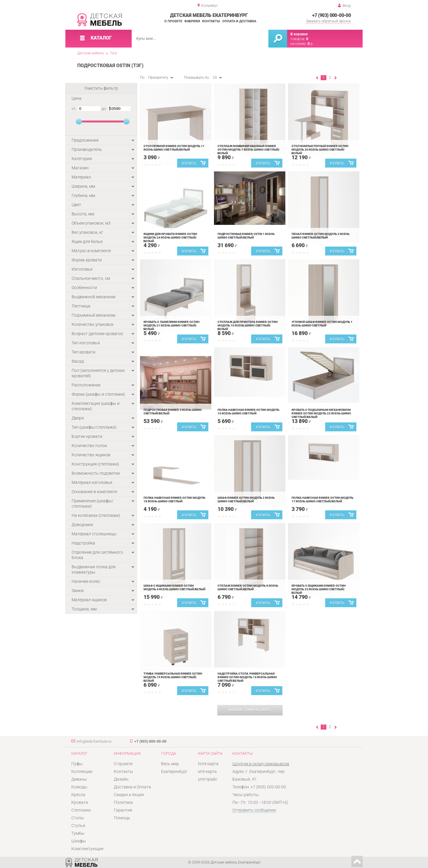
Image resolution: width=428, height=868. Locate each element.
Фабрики (192, 21)
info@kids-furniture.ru (94, 741)
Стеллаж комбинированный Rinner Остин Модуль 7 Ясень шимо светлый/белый (249, 150)
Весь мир (170, 764)
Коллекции (82, 771)
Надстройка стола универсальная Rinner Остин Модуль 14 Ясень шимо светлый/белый (247, 677)
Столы (78, 818)
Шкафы (79, 841)
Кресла (78, 795)
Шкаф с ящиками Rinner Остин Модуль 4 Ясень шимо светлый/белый (174, 587)
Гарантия (123, 810)
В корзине (299, 34)
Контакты (211, 21)
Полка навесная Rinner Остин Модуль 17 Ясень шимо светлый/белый (322, 500)
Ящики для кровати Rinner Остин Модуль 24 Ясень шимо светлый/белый (170, 237)
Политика (123, 802)
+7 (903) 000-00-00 (331, 15)
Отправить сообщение (254, 810)
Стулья (78, 826)
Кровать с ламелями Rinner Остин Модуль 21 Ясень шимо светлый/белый (171, 325)
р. (311, 44)
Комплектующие (87, 849)
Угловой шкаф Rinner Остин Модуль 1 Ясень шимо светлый (322, 324)
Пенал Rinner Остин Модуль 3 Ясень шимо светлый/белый (321, 236)
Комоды (79, 787)
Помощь (122, 818)
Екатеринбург (174, 771)
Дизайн (121, 779)
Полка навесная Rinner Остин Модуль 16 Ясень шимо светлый (248, 412)
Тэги (114, 53)
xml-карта (207, 771)
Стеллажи (81, 810)
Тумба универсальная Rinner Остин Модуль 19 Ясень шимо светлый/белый (173, 677)
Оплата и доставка (239, 21)
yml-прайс (208, 779)
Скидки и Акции (129, 795)
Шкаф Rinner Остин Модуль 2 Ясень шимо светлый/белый (246, 500)
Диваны (79, 779)
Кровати (80, 802)
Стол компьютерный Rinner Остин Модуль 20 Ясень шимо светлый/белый (320, 150)
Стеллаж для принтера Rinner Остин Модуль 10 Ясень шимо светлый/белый (248, 325)
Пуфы (77, 764)
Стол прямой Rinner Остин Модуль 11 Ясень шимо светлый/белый (174, 148)
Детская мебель (91, 53)
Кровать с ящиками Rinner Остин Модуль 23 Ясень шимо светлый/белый (319, 589)
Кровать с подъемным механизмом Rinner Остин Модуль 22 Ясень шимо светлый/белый (321, 413)
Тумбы (78, 833)
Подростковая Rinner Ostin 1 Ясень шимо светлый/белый (246, 236)
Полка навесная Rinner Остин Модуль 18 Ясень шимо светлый (174, 500)
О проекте (173, 21)
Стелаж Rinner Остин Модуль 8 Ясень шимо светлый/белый (248, 587)
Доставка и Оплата (132, 787)
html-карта (208, 764)
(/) (250, 710)
